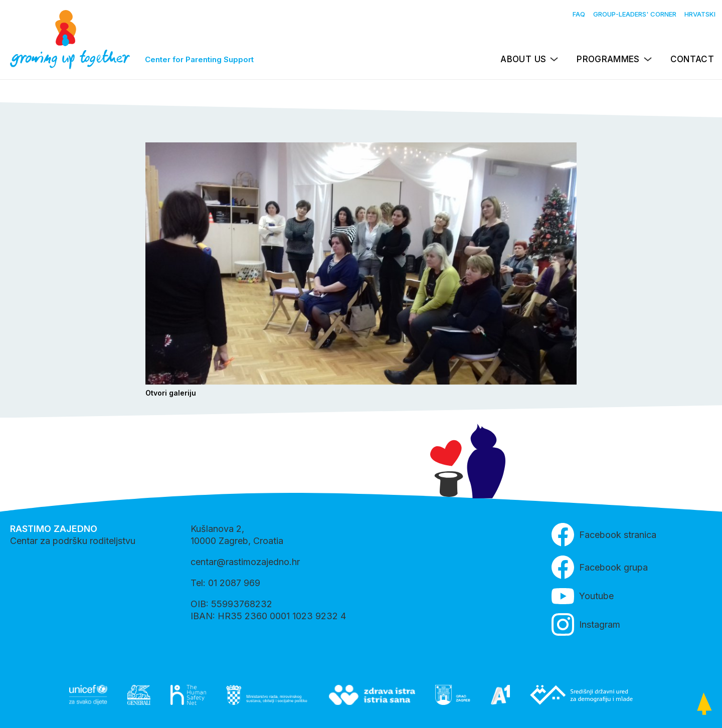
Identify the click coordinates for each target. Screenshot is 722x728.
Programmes (608, 59)
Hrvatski (700, 14)
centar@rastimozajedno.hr (245, 562)
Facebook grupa (600, 567)
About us (523, 59)
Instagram (586, 624)
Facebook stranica (604, 535)
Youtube (583, 596)
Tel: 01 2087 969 (225, 583)
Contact (692, 59)
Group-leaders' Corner (635, 14)
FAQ (579, 14)
